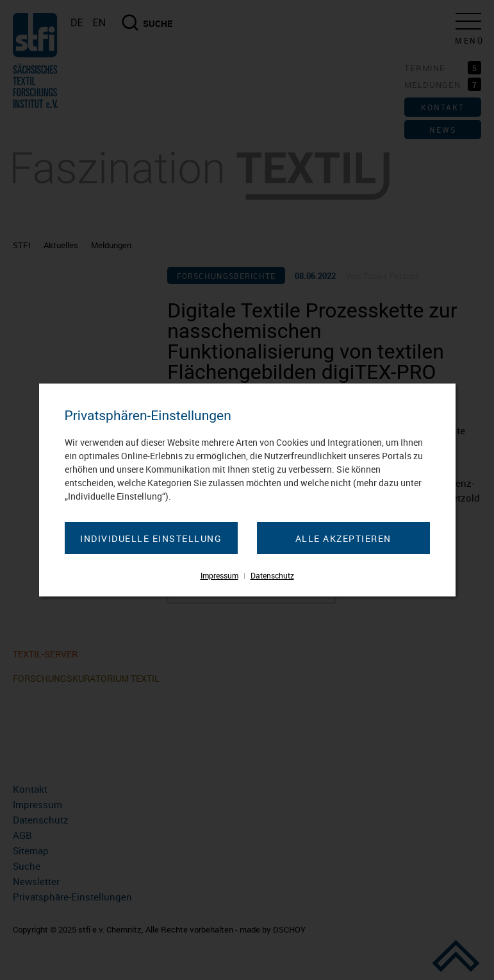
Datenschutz (272, 575)
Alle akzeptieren (343, 538)
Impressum (219, 575)
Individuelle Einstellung (151, 538)
